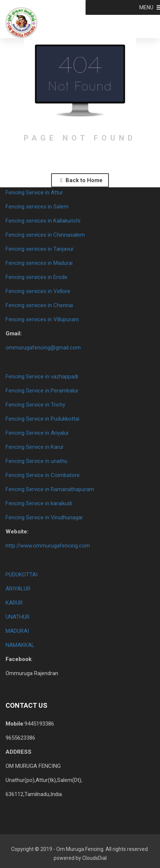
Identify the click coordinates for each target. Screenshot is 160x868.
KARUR (14, 603)
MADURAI (17, 631)
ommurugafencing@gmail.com (43, 348)
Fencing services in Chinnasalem (45, 235)
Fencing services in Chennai (39, 305)
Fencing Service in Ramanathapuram (50, 489)
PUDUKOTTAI (21, 575)
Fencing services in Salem (37, 207)
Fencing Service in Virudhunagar (44, 517)
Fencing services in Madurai (39, 263)
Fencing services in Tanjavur (40, 249)
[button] (146, 7)
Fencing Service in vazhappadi (42, 377)
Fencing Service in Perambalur (42, 391)
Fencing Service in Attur (34, 193)
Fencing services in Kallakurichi (43, 221)
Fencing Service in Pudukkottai (42, 419)
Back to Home (81, 180)
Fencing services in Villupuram (42, 319)
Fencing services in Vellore (38, 291)
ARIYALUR (18, 589)
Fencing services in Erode (36, 277)
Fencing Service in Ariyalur (37, 433)
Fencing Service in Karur (35, 447)
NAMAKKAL (20, 645)
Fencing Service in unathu (36, 461)
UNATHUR (18, 617)
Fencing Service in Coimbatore (43, 475)
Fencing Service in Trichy (35, 405)
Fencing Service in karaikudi (39, 503)
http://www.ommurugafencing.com (48, 546)
